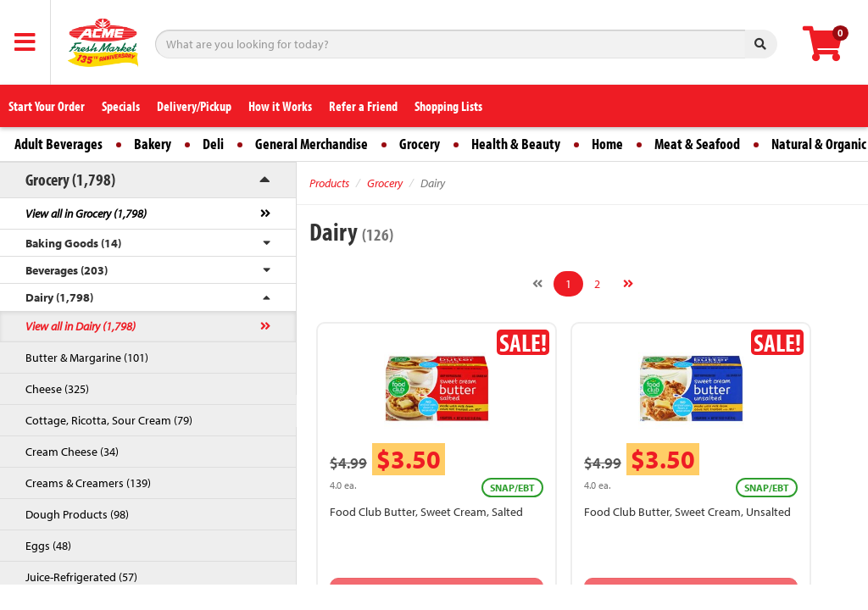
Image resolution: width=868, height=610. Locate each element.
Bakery (153, 144)
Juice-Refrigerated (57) (81, 577)
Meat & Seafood (697, 144)
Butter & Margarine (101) (87, 358)
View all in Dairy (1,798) (81, 326)
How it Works (280, 106)
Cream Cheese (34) (72, 452)
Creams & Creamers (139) (88, 483)
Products (329, 183)
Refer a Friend (363, 106)
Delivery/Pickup (194, 106)
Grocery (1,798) (70, 179)
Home (607, 144)
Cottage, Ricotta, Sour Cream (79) (109, 420)
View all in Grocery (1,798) (86, 213)
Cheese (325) (57, 389)
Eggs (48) (48, 546)
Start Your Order (47, 106)
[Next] (628, 284)
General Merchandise (312, 144)
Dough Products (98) (77, 514)
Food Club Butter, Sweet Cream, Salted (426, 512)
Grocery (420, 144)
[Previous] (537, 284)
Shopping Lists (448, 106)
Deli (213, 144)
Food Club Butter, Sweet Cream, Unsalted (687, 512)
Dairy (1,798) (59, 297)
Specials (121, 106)
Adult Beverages (58, 144)
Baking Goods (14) (73, 243)
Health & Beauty (516, 144)
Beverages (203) (67, 270)
